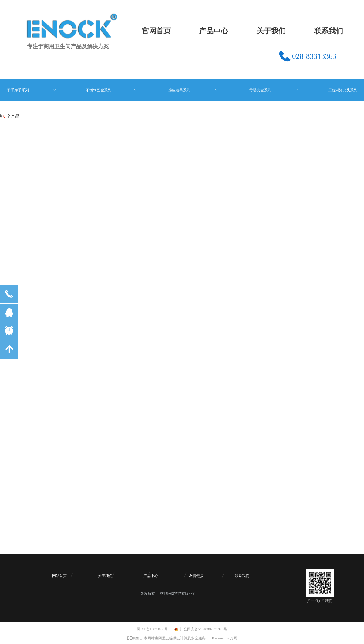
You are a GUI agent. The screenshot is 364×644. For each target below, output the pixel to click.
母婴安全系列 (274, 90)
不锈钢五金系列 (111, 90)
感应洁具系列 (193, 90)
